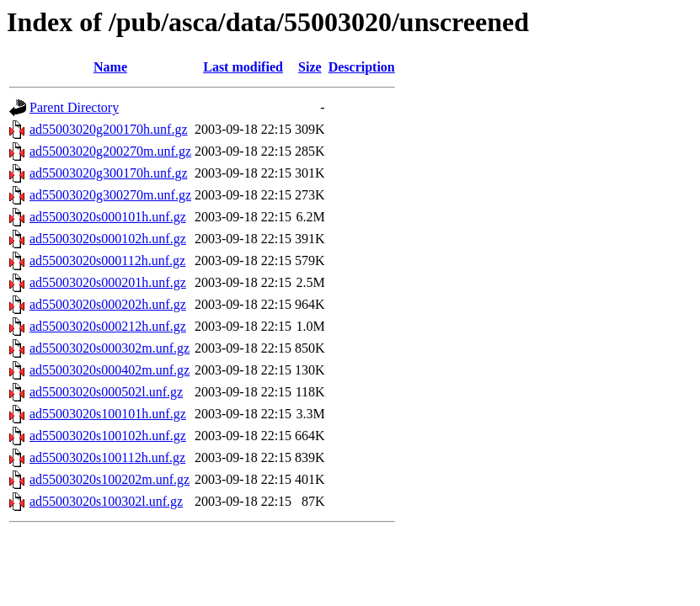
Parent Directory (74, 107)
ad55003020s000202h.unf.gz (108, 304)
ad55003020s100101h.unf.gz (108, 414)
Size (310, 67)
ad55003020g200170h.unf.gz (109, 129)
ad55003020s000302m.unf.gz (110, 348)
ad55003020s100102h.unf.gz (108, 436)
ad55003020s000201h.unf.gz (108, 282)
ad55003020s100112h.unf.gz (107, 457)
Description (362, 67)
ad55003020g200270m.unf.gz (110, 151)
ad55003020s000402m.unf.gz (110, 370)
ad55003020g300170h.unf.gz (109, 173)
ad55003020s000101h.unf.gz (108, 217)
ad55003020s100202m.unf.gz (110, 479)
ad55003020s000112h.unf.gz (107, 260)
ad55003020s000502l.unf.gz (106, 392)
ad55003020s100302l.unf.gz (106, 501)
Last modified (243, 67)
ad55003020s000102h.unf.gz (108, 239)
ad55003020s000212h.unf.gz (108, 326)
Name (110, 67)
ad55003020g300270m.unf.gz (110, 195)
